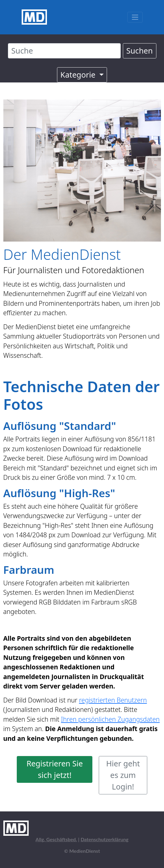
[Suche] (64, 51)
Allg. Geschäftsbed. (56, 839)
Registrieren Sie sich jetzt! (55, 769)
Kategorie (79, 75)
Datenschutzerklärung (104, 839)
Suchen (139, 51)
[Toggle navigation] (135, 17)
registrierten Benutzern (113, 700)
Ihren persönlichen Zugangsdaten (110, 719)
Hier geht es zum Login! (123, 775)
